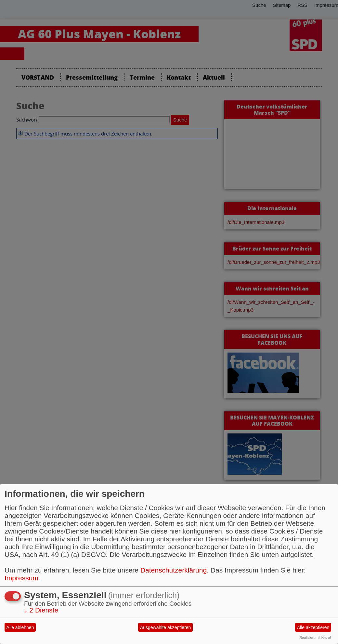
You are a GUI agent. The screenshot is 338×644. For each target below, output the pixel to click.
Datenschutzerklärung (174, 570)
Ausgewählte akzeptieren (165, 627)
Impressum (21, 578)
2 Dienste (41, 610)
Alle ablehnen (20, 627)
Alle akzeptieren (313, 627)
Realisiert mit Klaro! (315, 638)
